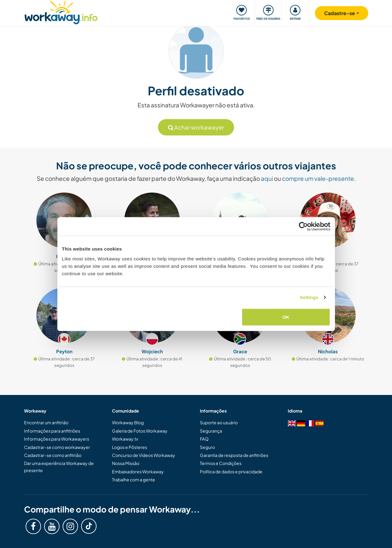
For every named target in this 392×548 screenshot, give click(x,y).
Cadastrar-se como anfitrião (53, 455)
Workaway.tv (125, 439)
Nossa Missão (126, 463)
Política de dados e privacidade (231, 471)
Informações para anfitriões (52, 431)
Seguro (207, 447)
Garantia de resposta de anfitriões (234, 455)
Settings (309, 297)
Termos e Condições (221, 463)
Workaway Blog (128, 422)
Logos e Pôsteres (130, 447)
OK (286, 317)
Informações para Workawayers (57, 439)
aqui (267, 178)
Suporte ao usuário (219, 422)
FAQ (204, 439)
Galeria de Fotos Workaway (140, 431)
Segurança (211, 431)
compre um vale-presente (318, 178)
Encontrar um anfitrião (46, 422)
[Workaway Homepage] (61, 12)
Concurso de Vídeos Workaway (144, 455)
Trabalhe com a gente (134, 479)
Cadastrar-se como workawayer (57, 447)
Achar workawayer (196, 127)
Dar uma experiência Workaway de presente (59, 467)
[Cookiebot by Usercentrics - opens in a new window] (303, 226)
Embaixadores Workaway (138, 471)
